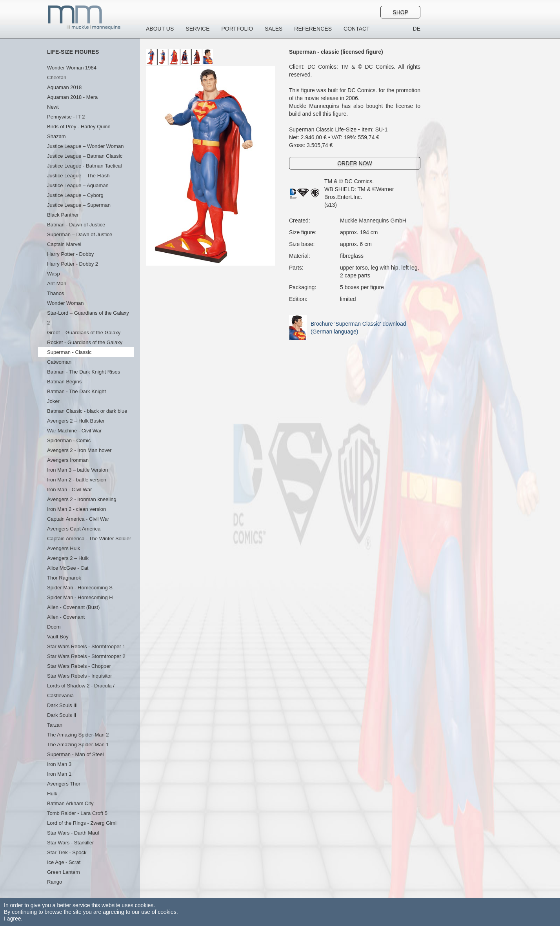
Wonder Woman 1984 (72, 68)
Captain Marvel (64, 244)
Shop (400, 12)
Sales (274, 29)
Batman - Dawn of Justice (76, 225)
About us (160, 29)
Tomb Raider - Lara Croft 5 (77, 813)
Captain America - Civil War (78, 519)
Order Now (355, 163)
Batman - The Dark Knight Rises (84, 372)
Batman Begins (64, 382)
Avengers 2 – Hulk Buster (76, 421)
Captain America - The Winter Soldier (89, 539)
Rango (55, 882)
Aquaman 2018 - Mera (72, 97)
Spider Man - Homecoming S (80, 588)
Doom (54, 627)
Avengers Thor (64, 784)
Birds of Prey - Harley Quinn (79, 127)
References (313, 29)
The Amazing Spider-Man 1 (78, 745)
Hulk (52, 794)
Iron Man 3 (59, 764)
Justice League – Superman (79, 205)
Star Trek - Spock (67, 852)
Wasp (54, 274)
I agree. (13, 919)
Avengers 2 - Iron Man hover (79, 450)
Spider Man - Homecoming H (80, 597)
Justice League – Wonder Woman (85, 146)
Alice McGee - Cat (68, 568)
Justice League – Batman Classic (85, 156)
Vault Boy (58, 637)
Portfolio (237, 29)
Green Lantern (64, 872)
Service (197, 29)
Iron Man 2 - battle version (77, 480)
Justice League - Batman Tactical (85, 166)
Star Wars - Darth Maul (73, 833)
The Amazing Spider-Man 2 (78, 735)
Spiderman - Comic (69, 440)
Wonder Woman (65, 303)
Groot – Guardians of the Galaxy (84, 333)
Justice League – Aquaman (78, 185)
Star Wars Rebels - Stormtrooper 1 (86, 646)
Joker (53, 401)
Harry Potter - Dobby (70, 254)
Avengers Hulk (64, 548)
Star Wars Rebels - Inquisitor (80, 676)
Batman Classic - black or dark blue (87, 411)
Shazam (56, 136)
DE (417, 29)
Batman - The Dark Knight (76, 391)
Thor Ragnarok (64, 578)
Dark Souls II (62, 715)
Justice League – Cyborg (75, 195)
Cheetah (57, 77)
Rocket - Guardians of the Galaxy (85, 342)
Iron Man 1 (59, 774)
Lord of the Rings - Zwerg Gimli (82, 823)
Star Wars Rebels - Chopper (79, 666)
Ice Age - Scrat (64, 862)
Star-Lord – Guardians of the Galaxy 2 (88, 318)
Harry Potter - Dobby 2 (73, 264)
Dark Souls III (62, 705)
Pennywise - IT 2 (66, 117)
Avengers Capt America (74, 529)
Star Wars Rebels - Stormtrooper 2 (86, 656)
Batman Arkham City (70, 803)
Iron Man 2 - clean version (76, 509)
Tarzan (55, 725)
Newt (53, 107)
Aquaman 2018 (64, 87)
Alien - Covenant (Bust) (73, 607)
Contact (357, 29)
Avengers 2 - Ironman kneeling (82, 499)
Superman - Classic (69, 352)
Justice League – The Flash (78, 176)
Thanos (55, 293)
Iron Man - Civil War (69, 489)
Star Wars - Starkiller (70, 843)
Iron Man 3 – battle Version (77, 470)
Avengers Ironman (68, 460)
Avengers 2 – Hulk (68, 558)
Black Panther (63, 215)
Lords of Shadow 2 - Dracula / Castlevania (81, 691)
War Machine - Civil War (74, 431)
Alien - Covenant (66, 617)
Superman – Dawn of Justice (80, 234)
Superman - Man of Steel (75, 754)
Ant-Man (57, 283)
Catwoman (59, 362)
